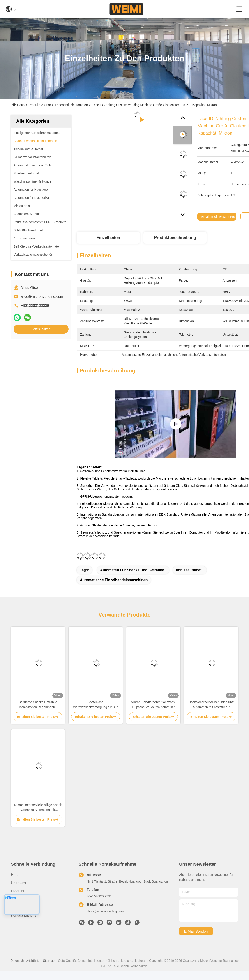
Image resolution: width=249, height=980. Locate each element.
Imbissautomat (189, 570)
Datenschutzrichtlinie (25, 961)
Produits (34, 105)
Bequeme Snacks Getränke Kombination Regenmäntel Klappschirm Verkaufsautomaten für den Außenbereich (38, 705)
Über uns (18, 883)
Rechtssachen (22, 907)
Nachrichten (20, 899)
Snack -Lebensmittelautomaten (66, 105)
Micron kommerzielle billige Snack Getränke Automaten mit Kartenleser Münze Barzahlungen (38, 808)
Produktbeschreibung (175, 238)
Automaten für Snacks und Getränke (132, 570)
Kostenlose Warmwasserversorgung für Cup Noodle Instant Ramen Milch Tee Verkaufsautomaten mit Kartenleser (96, 705)
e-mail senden (196, 931)
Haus (21, 105)
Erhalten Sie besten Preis (219, 217)
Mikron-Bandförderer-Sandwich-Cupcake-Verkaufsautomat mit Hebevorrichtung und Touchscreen (153, 705)
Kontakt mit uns (24, 915)
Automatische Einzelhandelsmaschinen (114, 580)
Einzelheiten (108, 238)
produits (17, 891)
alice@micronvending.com (42, 297)
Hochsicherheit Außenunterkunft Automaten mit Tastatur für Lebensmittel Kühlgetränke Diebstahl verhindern (211, 705)
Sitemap (49, 961)
